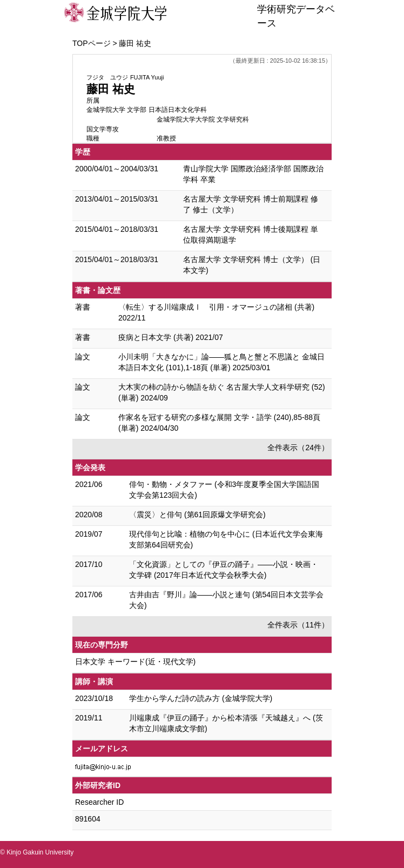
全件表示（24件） (298, 448)
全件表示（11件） (298, 625)
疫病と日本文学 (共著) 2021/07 (171, 337)
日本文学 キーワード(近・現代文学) (135, 662)
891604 (88, 819)
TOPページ (92, 43)
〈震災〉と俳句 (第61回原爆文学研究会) (197, 515)
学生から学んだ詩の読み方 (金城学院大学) (201, 698)
